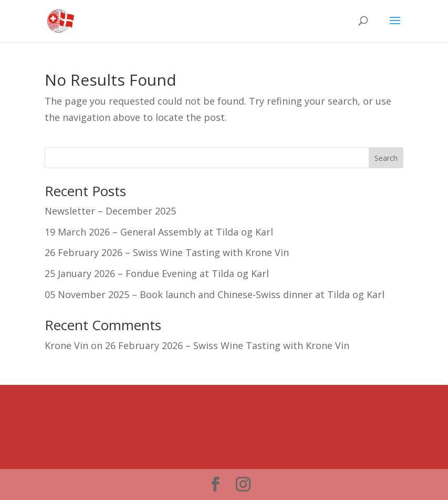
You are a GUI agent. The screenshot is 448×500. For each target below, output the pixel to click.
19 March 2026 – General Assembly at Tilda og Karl (159, 232)
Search (386, 158)
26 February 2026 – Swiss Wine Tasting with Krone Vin (167, 252)
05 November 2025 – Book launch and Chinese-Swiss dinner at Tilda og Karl (215, 294)
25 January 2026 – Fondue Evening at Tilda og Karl (157, 273)
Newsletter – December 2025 (110, 211)
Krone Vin (66, 345)
